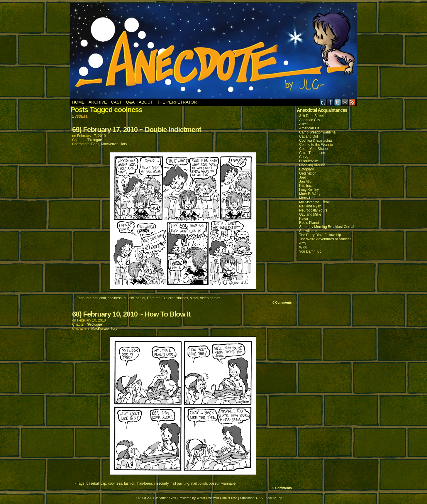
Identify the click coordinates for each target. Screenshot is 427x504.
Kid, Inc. (305, 186)
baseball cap (96, 483)
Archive (98, 102)
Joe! (303, 177)
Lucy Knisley (309, 190)
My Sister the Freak (314, 202)
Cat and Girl (309, 136)
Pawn (304, 219)
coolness (115, 298)
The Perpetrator (177, 102)
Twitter (338, 102)
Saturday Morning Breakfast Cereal (327, 227)
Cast (116, 102)
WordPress (204, 498)
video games (210, 298)
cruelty (128, 298)
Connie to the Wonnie (316, 145)
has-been (145, 483)
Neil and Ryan (310, 206)
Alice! (303, 124)
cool (103, 298)
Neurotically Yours (313, 210)
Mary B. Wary (310, 194)
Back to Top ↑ (275, 498)
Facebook (330, 102)
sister (194, 298)
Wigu (303, 247)
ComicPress (229, 498)
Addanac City (310, 120)
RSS (352, 102)
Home (78, 102)
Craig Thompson (312, 153)
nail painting (180, 483)
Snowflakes (308, 231)
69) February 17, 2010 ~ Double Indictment (137, 130)
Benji (95, 144)
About (146, 102)
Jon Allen (306, 182)
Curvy (304, 157)
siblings (182, 298)
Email (345, 102)
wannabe (229, 483)
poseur (214, 483)
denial (140, 298)
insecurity (161, 483)
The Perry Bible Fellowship (320, 235)
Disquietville (309, 161)
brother (92, 298)
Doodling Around (312, 165)
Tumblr (323, 102)
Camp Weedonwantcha (317, 132)
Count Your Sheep (313, 149)
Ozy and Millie (310, 214)
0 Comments (282, 302)
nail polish (199, 483)
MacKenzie (110, 144)
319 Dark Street (311, 116)
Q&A (131, 102)
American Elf (309, 128)
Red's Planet (309, 223)
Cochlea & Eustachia (315, 141)
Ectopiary (306, 169)
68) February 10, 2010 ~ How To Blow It (131, 314)
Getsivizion (308, 173)
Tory (124, 144)
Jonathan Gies (166, 498)
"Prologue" (95, 140)
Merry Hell (307, 198)
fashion (130, 483)
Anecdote (214, 51)
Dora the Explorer (161, 298)
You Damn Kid (310, 251)
